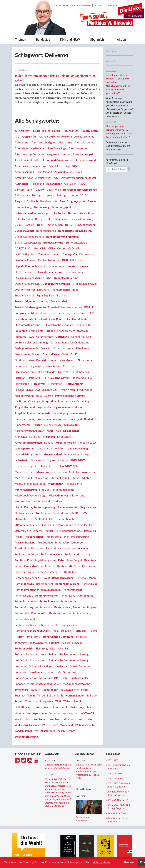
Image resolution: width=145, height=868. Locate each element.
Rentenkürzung (24, 607)
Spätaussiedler (79, 678)
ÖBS (34, 519)
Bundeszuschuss (53, 242)
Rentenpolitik (39, 613)
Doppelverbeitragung (27, 284)
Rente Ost (70, 572)
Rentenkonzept (69, 601)
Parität (49, 531)
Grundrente (85, 360)
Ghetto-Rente (51, 354)
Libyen (51, 460)
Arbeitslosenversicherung (30, 166)
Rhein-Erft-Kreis (62, 631)
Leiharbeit (21, 460)
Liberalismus (37, 460)
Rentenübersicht (25, 619)
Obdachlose (22, 519)
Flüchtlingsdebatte (77, 319)
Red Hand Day (23, 560)
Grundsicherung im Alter (29, 366)
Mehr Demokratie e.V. (82, 472)
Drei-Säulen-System (85, 284)
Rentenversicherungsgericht (32, 631)
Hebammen (79, 378)
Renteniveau (68, 595)
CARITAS (20, 248)
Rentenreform (58, 613)
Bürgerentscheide (76, 242)
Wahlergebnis (23, 719)
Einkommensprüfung (66, 289)
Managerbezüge (24, 472)
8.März (56, 131)
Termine (98, 5)
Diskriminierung (74, 272)
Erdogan (61, 295)
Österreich (21, 531)
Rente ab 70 (64, 566)
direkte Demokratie (79, 266)
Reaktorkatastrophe (58, 548)
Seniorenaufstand (72, 643)
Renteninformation (47, 595)
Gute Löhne (70, 366)
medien (62, 472)
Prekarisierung (80, 537)
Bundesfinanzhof (85, 225)
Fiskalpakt (41, 319)
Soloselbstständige (40, 666)
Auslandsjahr (54, 184)
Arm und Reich (63, 172)
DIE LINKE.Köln (115, 779)
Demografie (70, 254)
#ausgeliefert (22, 131)
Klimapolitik (71, 425)
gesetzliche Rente (78, 348)
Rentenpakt (22, 613)
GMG (65, 354)
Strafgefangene (70, 690)
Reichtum (90, 560)
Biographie (62, 219)
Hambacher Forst (25, 372)
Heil (91, 378)
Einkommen (44, 289)
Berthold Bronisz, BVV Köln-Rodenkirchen (118, 793)
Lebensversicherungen (77, 454)
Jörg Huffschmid (25, 407)
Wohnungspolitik (85, 725)
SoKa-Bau (63, 648)
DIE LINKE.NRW (115, 774)
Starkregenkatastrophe (77, 684)
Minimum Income (64, 490)
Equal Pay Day (45, 295)
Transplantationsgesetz (39, 701)
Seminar (54, 643)
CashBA (33, 248)
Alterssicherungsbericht (29, 148)
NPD (75, 513)
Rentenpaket (90, 607)
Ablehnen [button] (129, 862)
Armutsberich (43, 178)
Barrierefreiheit (24, 190)
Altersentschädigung (44, 142)
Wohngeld (67, 725)
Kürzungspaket (87, 442)
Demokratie (86, 254)
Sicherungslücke (45, 648)
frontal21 (83, 331)
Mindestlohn (56, 484)
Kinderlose (91, 419)
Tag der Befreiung (48, 695)
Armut (78, 172)
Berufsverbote (49, 201)
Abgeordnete (70, 131)
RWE (37, 637)
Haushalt (20, 378)
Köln (58, 431)
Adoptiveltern (89, 131)
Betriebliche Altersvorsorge (32, 213)
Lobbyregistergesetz (27, 466)
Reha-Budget (74, 560)
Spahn (65, 678)
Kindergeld (75, 419)
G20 (31, 337)
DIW (49, 278)
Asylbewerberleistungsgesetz (79, 178)
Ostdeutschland (85, 525)
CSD (71, 248)
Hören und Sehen (60, 5)
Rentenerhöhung (51, 590)
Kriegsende (64, 437)
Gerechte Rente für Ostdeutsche (70, 342)
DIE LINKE (77, 260)
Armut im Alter (24, 178)
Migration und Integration (30, 484)
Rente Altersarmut (85, 566)
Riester (93, 631)
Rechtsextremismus (26, 554)
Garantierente (45, 337)
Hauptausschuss (80, 372)
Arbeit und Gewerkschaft (58, 160)
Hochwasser (85, 390)
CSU (79, 248)
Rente (18, 566)
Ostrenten (36, 531)
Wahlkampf (40, 719)
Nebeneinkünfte (68, 507)
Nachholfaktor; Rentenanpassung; (35, 507)
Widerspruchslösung (27, 725)
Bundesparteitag (46, 231)
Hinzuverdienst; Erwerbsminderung (36, 390)
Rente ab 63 (31, 566)
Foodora (68, 325)
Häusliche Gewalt (59, 378)
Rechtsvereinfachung (77, 554)
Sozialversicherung (26, 678)
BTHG (69, 225)
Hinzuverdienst (74, 384)
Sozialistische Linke (117, 813)
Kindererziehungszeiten (52, 419)
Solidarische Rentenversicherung (69, 654)
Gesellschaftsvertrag (53, 348)
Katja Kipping (60, 413)
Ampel (89, 154)
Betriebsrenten (24, 219)
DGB (65, 260)
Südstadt (20, 695)
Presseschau (45, 542)
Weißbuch (70, 719)
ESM (87, 307)
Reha (61, 560)
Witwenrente (50, 725)
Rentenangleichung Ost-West (32, 578)
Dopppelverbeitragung (56, 284)
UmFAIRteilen (23, 707)
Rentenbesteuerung (67, 584)
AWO (82, 184)
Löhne (53, 466)
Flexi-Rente (56, 319)
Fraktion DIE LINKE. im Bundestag (119, 767)
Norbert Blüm (62, 513)
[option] (68, 847)
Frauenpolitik (83, 325)
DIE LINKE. (113, 760)
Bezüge (40, 219)
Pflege (19, 537)
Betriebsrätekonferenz (82, 213)
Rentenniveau (44, 607)
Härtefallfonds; (47, 372)
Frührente (21, 337)
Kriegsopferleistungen (28, 442)
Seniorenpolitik (24, 648)
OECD (43, 519)
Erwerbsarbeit (59, 301)
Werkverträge (87, 719)
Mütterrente (78, 495)
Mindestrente (74, 484)
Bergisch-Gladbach (26, 201)
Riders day (80, 631)
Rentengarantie (24, 595)
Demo (56, 254)
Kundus (49, 442)
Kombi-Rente (71, 431)
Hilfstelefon (55, 384)
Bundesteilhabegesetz (28, 242)
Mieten (87, 478)
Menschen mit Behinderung (31, 478)
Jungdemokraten (25, 413)
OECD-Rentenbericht (62, 519)
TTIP (58, 701)
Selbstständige (38, 643)
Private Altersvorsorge (69, 542)
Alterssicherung (84, 142)
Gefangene (62, 337)
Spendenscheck (24, 684)
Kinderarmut (78, 413)
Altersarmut (22, 142)
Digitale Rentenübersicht (30, 266)
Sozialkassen (37, 672)
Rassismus (37, 548)
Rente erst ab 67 (25, 572)
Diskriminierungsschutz (29, 278)
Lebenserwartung (77, 448)
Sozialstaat (70, 672)
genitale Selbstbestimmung (31, 342)
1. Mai (36, 131)
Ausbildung (37, 184)
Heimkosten (22, 384)
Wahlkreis (56, 719)
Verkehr (19, 713)
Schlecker (82, 637)
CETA (52, 248)
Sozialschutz (54, 672)
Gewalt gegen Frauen (27, 354)
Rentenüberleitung (80, 613)
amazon (66, 154)
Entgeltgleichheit (25, 295)
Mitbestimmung (58, 495)
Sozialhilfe (21, 672)
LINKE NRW (77, 460)
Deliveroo (44, 254)
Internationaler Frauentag (73, 401)
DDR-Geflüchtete (25, 254)
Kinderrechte (23, 425)
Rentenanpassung (63, 578)
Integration (49, 401)
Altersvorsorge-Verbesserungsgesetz (37, 154)
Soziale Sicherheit (81, 666)
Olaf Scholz (47, 525)
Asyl (56, 178)
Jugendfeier (44, 407)
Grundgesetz (68, 360)
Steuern (35, 690)
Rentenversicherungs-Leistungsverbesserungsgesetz (46, 625)
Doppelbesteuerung (66, 278)
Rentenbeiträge (24, 584)
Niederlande (44, 513)
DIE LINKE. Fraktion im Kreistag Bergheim (119, 807)
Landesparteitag (25, 448)
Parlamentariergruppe (69, 531)
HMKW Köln (67, 390)
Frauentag (21, 331)
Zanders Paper (23, 731)
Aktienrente (64, 136)
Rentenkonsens (49, 601)
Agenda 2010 (47, 136)
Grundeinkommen (47, 360)
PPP (66, 537)
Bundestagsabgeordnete (29, 237)
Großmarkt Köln (24, 360)
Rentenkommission (26, 601)
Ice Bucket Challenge (27, 401)
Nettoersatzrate (24, 513)
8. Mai (46, 131)
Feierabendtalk (24, 319)
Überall (77, 701)
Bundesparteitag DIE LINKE (75, 231)
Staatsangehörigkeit (48, 684)
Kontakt (108, 5)
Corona (62, 248)
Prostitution (22, 548)
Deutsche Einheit (25, 260)
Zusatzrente (48, 731)
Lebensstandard (52, 454)
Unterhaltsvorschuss (46, 707)
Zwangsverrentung (26, 737)
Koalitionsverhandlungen (29, 431)
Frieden (50, 331)
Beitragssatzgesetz (43, 195)
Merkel (76, 478)
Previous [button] (56, 847)
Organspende (65, 525)
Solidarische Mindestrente (30, 654)
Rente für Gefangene (49, 572)
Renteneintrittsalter (27, 590)
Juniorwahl (44, 413)
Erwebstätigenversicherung (32, 301)
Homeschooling (24, 395)
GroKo (74, 354)
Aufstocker (22, 184)
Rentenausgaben (86, 578)
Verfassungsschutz (81, 707)
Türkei (67, 701)
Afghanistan (29, 136)
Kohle (50, 431)
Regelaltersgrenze (45, 560)
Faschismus (79, 313)
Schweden (21, 643)
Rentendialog (90, 584)
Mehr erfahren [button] (101, 862)
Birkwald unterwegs (82, 219)
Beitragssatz (22, 195)
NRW (84, 513)
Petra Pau (90, 531)
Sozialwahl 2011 (49, 678)
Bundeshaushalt (24, 231)
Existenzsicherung (60, 313)
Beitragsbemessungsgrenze (80, 190)
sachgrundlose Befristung (58, 637)
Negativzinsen (89, 507)
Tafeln (31, 695)
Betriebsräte (58, 213)
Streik (85, 690)
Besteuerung (42, 207)
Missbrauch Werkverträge (30, 495)
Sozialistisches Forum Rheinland (118, 820)
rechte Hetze (80, 548)
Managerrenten (46, 472)
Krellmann (49, 437)
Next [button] (135, 847)
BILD (50, 219)
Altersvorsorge (78, 148)
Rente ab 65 (48, 566)
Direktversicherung (50, 272)
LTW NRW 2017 (69, 466)
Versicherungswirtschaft (64, 713)
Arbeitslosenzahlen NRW (64, 166)
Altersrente (65, 142)
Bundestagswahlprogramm (62, 237)
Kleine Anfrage (53, 425)
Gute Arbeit (54, 366)
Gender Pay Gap (81, 337)
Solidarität (21, 666)
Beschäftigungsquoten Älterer (78, 201)
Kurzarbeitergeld (66, 442)
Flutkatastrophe (52, 325)
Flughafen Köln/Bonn (27, 325)
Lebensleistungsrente (27, 454)
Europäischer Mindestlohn (31, 313)
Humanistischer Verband (70, 395)
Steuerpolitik (50, 690)
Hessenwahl (39, 384)
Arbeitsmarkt (44, 172)
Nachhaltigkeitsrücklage (48, 501)
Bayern (40, 190)
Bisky (18, 225)
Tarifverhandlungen (73, 695)
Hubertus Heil (44, 395)
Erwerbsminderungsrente (30, 307)
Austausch (70, 184)
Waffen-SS (87, 713)
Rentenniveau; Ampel (67, 607)
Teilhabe (92, 695)
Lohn (44, 466)
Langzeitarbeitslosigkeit (50, 448)
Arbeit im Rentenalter (28, 160)
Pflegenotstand (34, 537)
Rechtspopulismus (51, 554)
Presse (75, 5)
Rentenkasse (86, 595)
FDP (91, 313)
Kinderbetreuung (25, 419)
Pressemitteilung (25, 542)
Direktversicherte (25, 272)
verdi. (64, 707)
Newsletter (86, 5)
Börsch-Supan (54, 225)
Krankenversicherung (27, 437)
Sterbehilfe (21, 690)
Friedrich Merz (66, 331)
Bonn (40, 225)
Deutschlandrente (49, 260)
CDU (43, 248)
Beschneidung (23, 207)
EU (94, 307)
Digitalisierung (56, 266)
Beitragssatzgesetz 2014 (72, 195)
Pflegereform (54, 537)
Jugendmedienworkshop (68, 407)
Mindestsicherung (26, 490)
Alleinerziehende (84, 136)
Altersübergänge (56, 148)
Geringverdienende (27, 348)
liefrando (62, 460)
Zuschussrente (66, 731)
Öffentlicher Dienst (27, 525)
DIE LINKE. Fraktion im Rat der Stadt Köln (119, 785)
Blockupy (29, 225)
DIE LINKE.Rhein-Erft (118, 800)
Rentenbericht (45, 584)
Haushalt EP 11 (37, 378)
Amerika (78, 154)
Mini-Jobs (45, 490)
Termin (19, 701)
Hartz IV (63, 372)
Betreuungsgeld (61, 207)
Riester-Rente (23, 637)
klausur (37, 425)
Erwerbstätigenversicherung (65, 307)
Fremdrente (36, 331)
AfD (17, 136)
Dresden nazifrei (25, 289)
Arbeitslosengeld (86, 160)
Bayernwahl (54, 190)
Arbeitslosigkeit (24, 172)
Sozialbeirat (61, 666)
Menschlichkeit (60, 478)
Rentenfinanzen (73, 590)
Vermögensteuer (37, 713)
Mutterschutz (23, 501)
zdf (36, 731)
